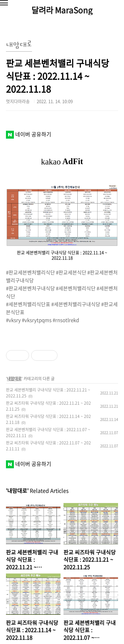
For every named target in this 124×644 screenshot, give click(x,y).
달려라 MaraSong (62, 10)
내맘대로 (14, 379)
